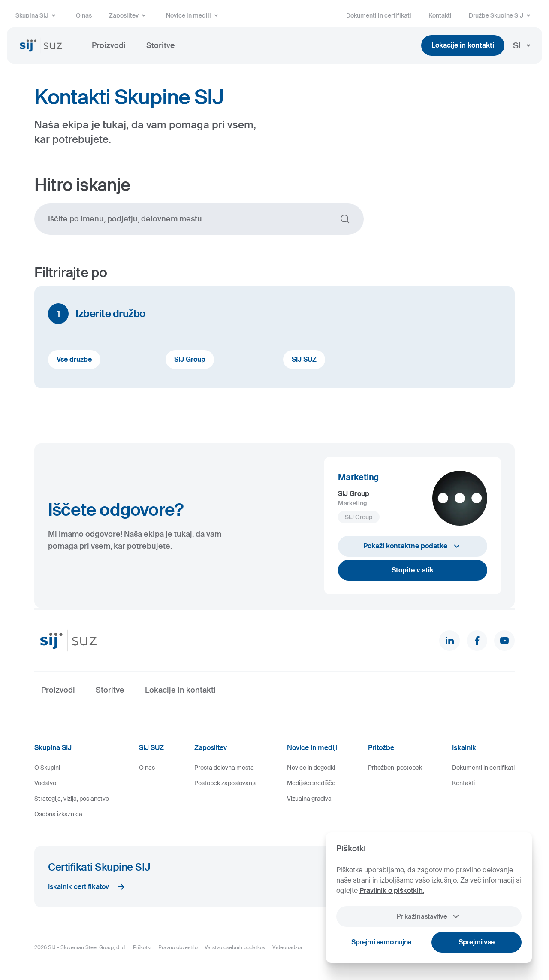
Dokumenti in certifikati (379, 15)
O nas (84, 15)
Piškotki (142, 947)
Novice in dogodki (311, 768)
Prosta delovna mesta (224, 768)
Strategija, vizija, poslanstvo (72, 799)
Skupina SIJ (37, 15)
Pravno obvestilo (178, 947)
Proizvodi (109, 45)
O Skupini (47, 768)
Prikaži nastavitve (429, 916)
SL (523, 45)
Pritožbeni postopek (395, 768)
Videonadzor (287, 947)
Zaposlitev (129, 15)
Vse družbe (74, 359)
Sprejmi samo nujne (381, 942)
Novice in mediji (194, 15)
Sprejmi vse (477, 942)
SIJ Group (190, 359)
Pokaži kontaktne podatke (413, 546)
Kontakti (440, 15)
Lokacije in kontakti (463, 45)
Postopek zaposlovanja (226, 783)
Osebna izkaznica (58, 814)
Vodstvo (45, 783)
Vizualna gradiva (309, 799)
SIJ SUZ (304, 359)
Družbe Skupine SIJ (501, 15)
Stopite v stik (413, 570)
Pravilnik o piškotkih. (392, 891)
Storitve (161, 45)
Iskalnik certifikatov (87, 887)
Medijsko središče (311, 783)
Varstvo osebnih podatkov (235, 947)
